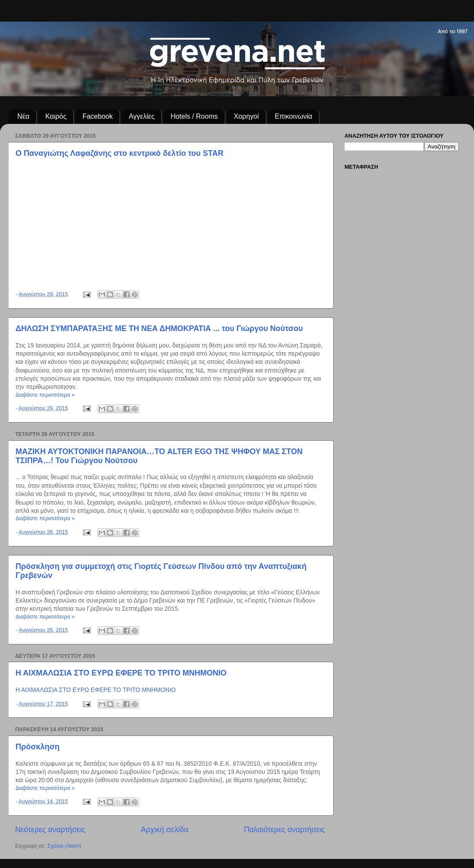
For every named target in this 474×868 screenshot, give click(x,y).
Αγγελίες (142, 116)
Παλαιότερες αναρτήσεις (284, 830)
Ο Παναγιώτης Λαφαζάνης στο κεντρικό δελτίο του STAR (120, 153)
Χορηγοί (246, 116)
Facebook (98, 116)
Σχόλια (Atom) (64, 846)
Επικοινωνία (294, 116)
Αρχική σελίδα (165, 830)
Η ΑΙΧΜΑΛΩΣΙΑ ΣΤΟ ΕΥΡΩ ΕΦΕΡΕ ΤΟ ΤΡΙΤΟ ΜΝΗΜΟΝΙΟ (121, 673)
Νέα (23, 116)
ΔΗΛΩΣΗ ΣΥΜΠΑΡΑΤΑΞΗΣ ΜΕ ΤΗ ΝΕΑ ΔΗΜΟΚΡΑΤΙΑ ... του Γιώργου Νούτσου (159, 328)
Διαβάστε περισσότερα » (45, 395)
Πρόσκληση (38, 747)
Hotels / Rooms (194, 116)
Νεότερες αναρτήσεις (50, 830)
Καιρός (56, 116)
